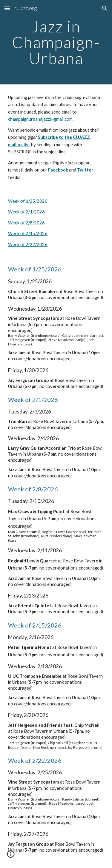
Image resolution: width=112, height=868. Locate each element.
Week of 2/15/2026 (28, 233)
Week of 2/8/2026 (26, 223)
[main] (56, 42)
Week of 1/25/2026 (28, 201)
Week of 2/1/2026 (26, 212)
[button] (7, 8)
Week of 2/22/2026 (28, 244)
